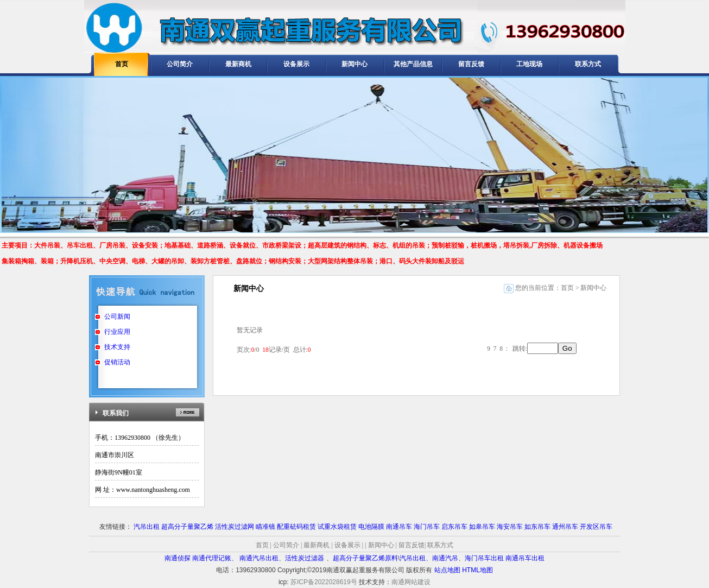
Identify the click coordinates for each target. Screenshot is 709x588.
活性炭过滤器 (305, 558)
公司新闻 (117, 317)
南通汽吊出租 (259, 558)
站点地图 (447, 570)
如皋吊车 (482, 527)
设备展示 (296, 64)
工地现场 (529, 64)
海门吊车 (427, 527)
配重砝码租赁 (296, 527)
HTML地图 (477, 570)
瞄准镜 (265, 527)
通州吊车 (565, 527)
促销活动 (117, 362)
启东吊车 (454, 527)
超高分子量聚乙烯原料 (365, 558)
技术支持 (117, 347)
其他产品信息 (413, 64)
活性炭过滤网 (235, 527)
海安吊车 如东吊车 (524, 527)
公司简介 (180, 64)
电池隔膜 (371, 527)
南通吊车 (399, 527)
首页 (122, 64)
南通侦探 (178, 558)
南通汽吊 (445, 558)
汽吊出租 (147, 527)
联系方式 (588, 64)
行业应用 (117, 332)
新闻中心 (354, 64)
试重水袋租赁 (337, 527)
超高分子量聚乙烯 (187, 527)
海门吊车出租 (484, 558)
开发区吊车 (596, 527)
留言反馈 (471, 64)
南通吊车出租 (525, 558)
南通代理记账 (212, 558)
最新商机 (238, 64)
